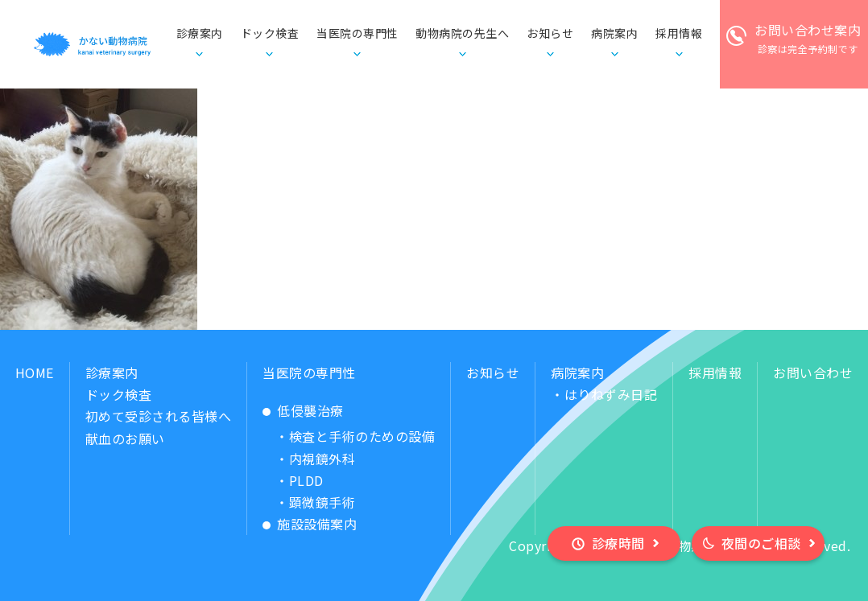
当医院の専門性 (309, 373)
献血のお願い (125, 438)
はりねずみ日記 (611, 394)
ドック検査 (270, 33)
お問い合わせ (813, 373)
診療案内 (112, 373)
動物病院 (462, 34)
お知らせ (550, 33)
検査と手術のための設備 (362, 436)
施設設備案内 (317, 524)
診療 (200, 34)
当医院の (358, 34)
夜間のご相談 (761, 543)
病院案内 (577, 373)
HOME (35, 373)
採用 (679, 34)
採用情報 (715, 373)
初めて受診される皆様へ (159, 416)
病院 (614, 34)
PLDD (306, 480)
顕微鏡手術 (322, 502)
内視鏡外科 (322, 459)
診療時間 (618, 543)
